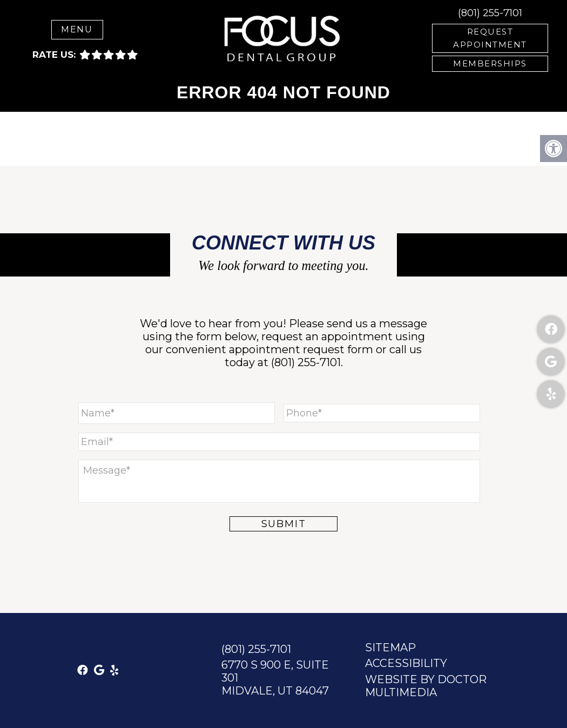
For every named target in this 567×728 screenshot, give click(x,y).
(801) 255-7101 (490, 13)
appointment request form (301, 349)
